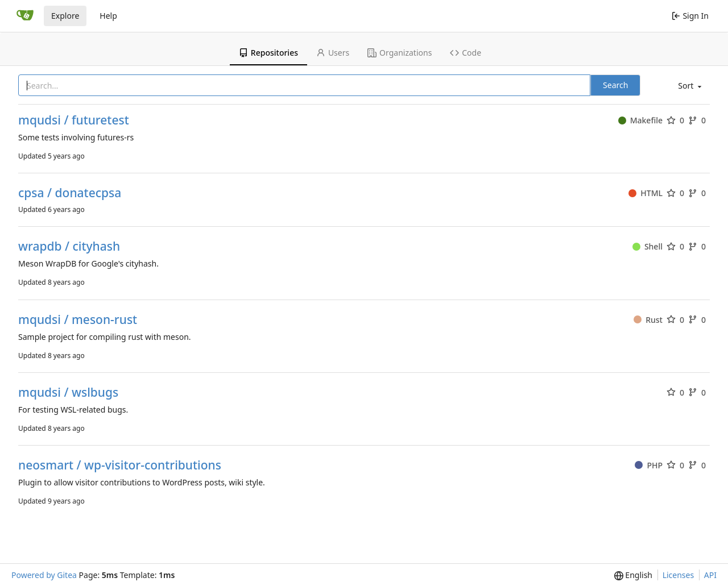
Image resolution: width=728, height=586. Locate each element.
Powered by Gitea (44, 575)
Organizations (400, 53)
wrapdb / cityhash (69, 246)
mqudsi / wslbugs (68, 392)
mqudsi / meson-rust (78, 320)
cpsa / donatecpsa (70, 193)
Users (333, 53)
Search (615, 85)
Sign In (690, 16)
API (710, 575)
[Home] (25, 16)
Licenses (679, 575)
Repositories (268, 53)
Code (466, 53)
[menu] (689, 86)
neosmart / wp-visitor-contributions (120, 465)
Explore (65, 16)
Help (108, 16)
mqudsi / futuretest (74, 120)
